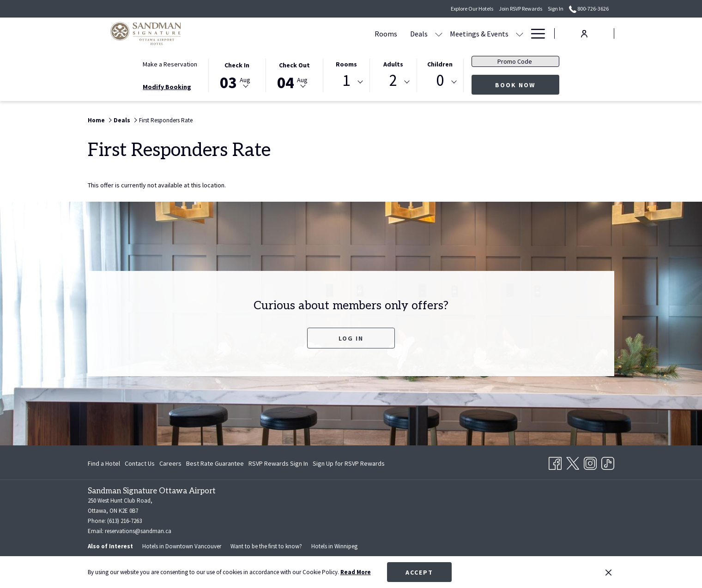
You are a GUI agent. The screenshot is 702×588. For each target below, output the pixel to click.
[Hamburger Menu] (535, 33)
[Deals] (331, 33)
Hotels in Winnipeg (334, 546)
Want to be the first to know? (266, 546)
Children (440, 64)
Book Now (527, 85)
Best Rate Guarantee (215, 463)
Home (96, 120)
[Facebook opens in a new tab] (555, 462)
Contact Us (140, 463)
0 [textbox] (440, 81)
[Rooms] (298, 33)
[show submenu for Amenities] (520, 33)
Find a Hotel (104, 463)
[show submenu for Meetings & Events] (431, 33)
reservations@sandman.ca (138, 531)
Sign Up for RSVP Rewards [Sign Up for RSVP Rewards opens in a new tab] (349, 465)
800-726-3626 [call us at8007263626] (589, 9)
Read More (356, 572)
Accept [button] (419, 572)
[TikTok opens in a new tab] (608, 462)
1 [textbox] (346, 81)
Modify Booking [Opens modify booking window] (167, 87)
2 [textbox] (393, 81)
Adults (393, 64)
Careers (170, 463)
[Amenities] (492, 33)
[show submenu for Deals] (351, 33)
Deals (122, 120)
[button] (237, 75)
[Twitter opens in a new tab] (573, 462)
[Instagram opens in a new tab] (590, 462)
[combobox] (346, 82)
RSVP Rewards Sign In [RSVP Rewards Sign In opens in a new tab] (278, 465)
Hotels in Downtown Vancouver (182, 546)
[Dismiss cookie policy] (608, 572)
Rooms (346, 64)
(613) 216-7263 (124, 521)
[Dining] (453, 33)
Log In (351, 338)
